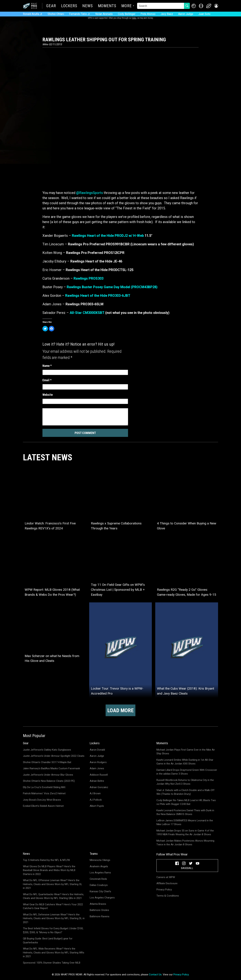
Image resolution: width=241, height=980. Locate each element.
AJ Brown (95, 793)
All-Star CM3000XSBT (87, 313)
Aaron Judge (186, 14)
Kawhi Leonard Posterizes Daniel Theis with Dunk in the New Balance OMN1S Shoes (185, 812)
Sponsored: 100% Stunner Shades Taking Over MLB (52, 963)
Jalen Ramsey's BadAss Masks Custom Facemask (51, 768)
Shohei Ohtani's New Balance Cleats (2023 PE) (49, 781)
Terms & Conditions (168, 896)
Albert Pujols (97, 806)
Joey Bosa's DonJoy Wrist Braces (42, 800)
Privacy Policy (164, 890)
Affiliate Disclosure (167, 883)
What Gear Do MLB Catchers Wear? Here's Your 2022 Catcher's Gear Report (53, 906)
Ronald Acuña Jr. (33, 14)
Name (47, 366)
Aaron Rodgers (98, 762)
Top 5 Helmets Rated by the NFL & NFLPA (46, 860)
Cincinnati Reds (98, 879)
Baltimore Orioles (99, 910)
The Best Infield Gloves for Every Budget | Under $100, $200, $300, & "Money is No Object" (53, 930)
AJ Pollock (96, 800)
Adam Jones (97, 768)
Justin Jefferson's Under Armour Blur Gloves (48, 775)
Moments (107, 6)
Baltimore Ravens (100, 916)
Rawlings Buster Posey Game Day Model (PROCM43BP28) (112, 287)
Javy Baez (167, 14)
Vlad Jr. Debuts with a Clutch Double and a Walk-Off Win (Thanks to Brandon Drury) (185, 792)
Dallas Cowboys (99, 885)
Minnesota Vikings (100, 860)
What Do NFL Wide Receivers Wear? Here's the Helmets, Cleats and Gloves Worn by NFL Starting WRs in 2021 (54, 953)
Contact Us (155, 975)
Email (47, 380)
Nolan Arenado (104, 14)
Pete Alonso (148, 14)
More (127, 6)
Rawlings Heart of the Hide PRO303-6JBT (98, 296)
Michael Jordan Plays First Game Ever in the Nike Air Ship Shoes (186, 752)
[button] (216, 6)
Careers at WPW (166, 877)
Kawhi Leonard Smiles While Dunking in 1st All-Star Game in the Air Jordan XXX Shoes (185, 762)
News (88, 6)
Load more (120, 710)
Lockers (69, 6)
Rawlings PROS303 (88, 278)
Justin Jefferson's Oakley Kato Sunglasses (47, 750)
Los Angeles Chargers (102, 898)
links (134, 18)
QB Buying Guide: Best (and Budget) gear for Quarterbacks (48, 941)
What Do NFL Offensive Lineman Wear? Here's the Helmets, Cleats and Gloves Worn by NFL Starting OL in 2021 (53, 884)
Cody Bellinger (127, 14)
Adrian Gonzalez (99, 787)
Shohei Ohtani (56, 14)
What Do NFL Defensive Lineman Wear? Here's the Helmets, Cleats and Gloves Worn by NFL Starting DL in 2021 (54, 918)
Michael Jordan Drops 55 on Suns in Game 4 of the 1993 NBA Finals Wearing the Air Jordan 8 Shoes (185, 833)
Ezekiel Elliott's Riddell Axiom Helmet (43, 806)
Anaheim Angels (99, 866)
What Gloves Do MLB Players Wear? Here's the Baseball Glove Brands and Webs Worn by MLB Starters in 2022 (49, 870)
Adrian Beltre (97, 781)
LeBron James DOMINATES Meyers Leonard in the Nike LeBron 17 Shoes (185, 822)
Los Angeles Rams (100, 873)
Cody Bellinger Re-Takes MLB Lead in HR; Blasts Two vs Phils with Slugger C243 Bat (186, 802)
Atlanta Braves (98, 904)
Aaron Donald (97, 750)
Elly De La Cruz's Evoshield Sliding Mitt (44, 787)
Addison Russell (99, 775)
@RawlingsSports (90, 193)
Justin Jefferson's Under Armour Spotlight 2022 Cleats (54, 756)
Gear (51, 6)
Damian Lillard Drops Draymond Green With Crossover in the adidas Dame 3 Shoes (187, 772)
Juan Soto (204, 14)
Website (48, 395)
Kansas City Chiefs (100, 891)
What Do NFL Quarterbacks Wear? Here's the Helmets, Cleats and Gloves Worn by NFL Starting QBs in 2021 (53, 896)
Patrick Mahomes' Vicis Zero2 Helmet (44, 793)
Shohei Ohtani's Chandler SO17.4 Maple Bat (47, 762)
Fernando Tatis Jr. (80, 14)
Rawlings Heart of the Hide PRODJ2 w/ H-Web (108, 236)
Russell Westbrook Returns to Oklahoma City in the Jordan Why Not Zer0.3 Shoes (185, 782)
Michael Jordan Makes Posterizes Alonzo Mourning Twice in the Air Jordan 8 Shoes (185, 843)
